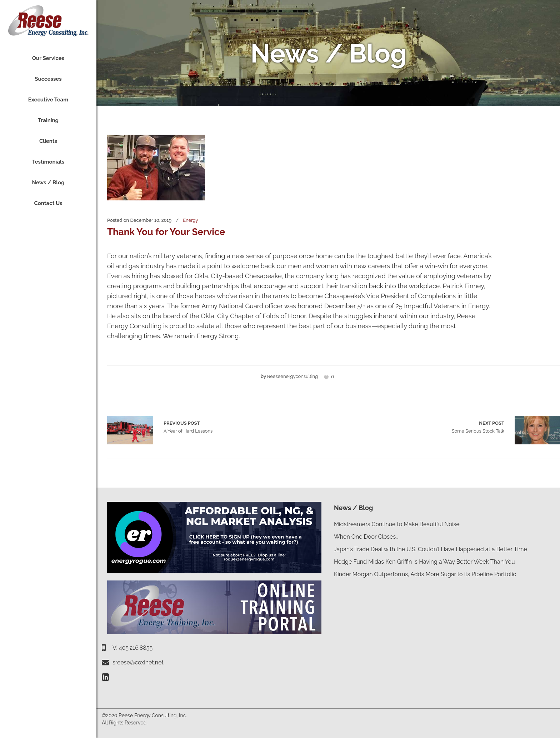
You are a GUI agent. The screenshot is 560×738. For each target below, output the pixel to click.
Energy (191, 220)
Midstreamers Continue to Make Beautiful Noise (397, 524)
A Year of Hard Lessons (130, 430)
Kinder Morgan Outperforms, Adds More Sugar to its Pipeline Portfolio (425, 574)
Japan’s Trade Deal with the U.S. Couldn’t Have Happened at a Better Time (431, 549)
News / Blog (353, 508)
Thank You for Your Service (166, 232)
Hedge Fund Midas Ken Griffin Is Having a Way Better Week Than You (424, 562)
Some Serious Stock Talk (478, 427)
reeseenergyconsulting (292, 376)
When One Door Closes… (366, 537)
